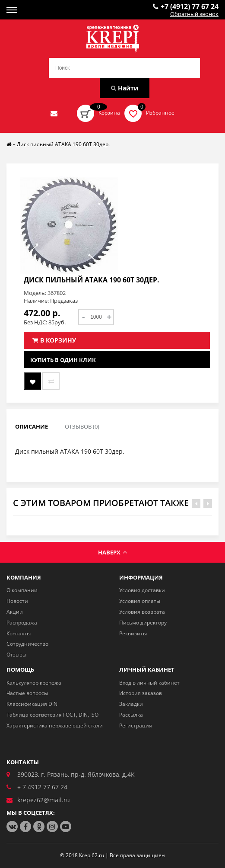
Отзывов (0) (82, 426)
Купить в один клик (63, 360)
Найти (125, 88)
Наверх (112, 552)
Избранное (160, 113)
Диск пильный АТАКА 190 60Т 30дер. (63, 144)
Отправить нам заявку (54, 113)
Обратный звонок (194, 14)
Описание (32, 426)
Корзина (109, 113)
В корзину (54, 340)
